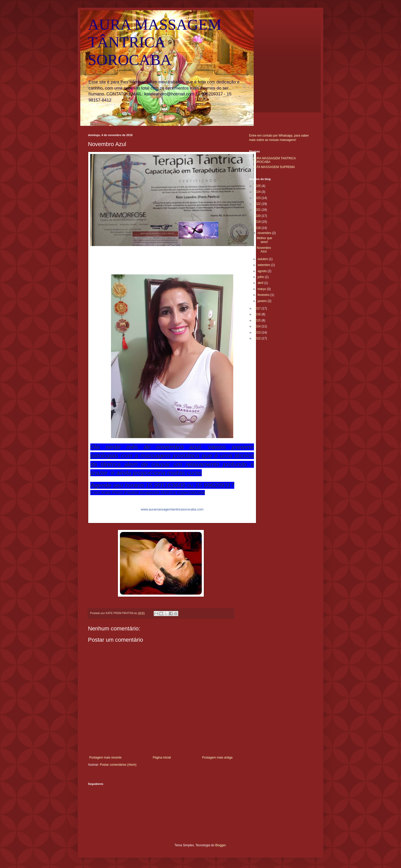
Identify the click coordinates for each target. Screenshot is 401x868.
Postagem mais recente (105, 758)
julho (261, 277)
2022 (258, 204)
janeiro (263, 301)
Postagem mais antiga (217, 758)
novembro (265, 233)
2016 (258, 314)
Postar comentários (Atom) (118, 765)
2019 (258, 222)
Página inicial (162, 758)
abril (261, 283)
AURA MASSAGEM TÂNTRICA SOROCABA (155, 42)
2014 (258, 326)
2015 (258, 320)
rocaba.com (172, 509)
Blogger (221, 845)
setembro (264, 265)
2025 (258, 186)
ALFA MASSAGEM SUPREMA (274, 167)
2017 (258, 308)
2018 (258, 228)
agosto (263, 271)
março (262, 289)
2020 (258, 216)
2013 (258, 332)
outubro (263, 259)
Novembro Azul (264, 250)
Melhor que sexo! (264, 240)
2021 (258, 210)
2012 (258, 338)
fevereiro (264, 295)
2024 (258, 192)
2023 (258, 198)
